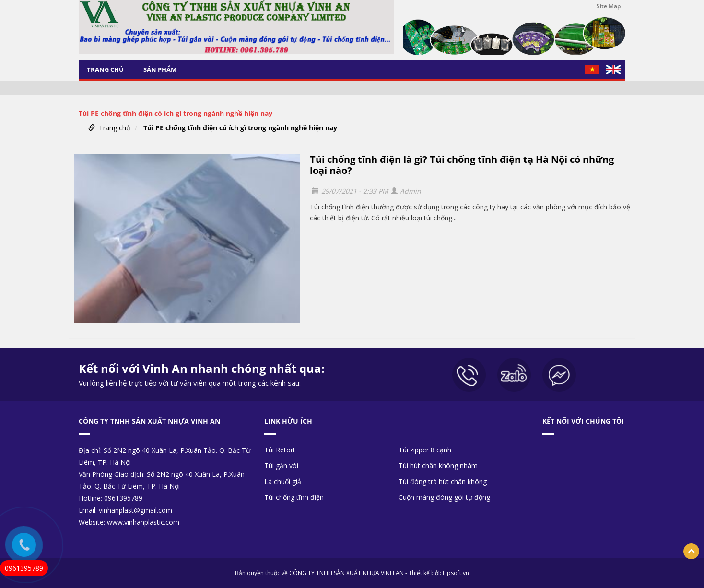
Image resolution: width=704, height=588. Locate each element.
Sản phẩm (160, 69)
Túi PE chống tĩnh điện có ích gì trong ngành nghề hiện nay (240, 128)
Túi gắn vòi (281, 466)
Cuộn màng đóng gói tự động (444, 497)
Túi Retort (280, 450)
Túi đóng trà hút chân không (443, 481)
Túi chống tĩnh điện (294, 497)
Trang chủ (105, 69)
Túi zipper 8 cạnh (425, 450)
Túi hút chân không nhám (438, 466)
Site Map (609, 6)
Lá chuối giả (283, 481)
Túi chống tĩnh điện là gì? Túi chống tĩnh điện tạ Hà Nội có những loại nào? (462, 165)
